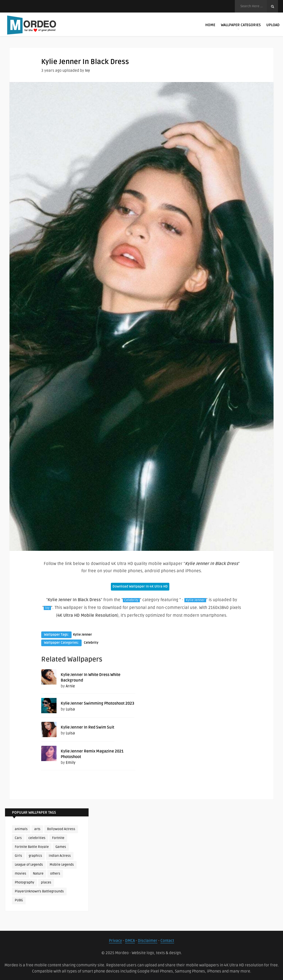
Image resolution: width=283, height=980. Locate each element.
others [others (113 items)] (55, 874)
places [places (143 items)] (46, 883)
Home (210, 25)
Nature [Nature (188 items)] (38, 874)
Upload (273, 25)
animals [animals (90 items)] (21, 829)
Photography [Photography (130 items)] (25, 883)
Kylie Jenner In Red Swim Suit (87, 727)
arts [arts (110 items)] (37, 829)
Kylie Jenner (195, 600)
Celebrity (131, 600)
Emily (71, 763)
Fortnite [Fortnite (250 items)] (58, 838)
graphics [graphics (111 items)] (35, 856)
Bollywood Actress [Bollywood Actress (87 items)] (61, 829)
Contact (167, 941)
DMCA (130, 941)
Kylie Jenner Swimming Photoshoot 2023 (97, 703)
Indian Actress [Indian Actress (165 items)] (60, 856)
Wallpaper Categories (241, 26)
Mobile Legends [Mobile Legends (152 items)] (62, 865)
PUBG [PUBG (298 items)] (19, 900)
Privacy (115, 941)
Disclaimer (148, 941)
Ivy (87, 71)
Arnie (70, 686)
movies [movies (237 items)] (20, 874)
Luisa (70, 709)
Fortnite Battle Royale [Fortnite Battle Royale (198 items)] (32, 847)
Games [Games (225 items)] (61, 847)
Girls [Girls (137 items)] (18, 856)
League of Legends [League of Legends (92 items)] (29, 865)
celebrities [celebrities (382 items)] (37, 838)
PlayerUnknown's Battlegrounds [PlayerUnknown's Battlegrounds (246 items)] (39, 891)
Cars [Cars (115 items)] (18, 838)
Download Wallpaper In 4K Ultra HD (140, 587)
